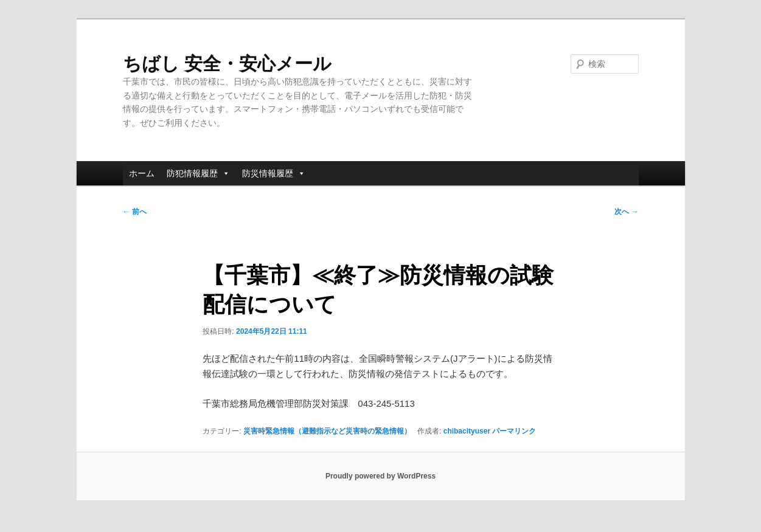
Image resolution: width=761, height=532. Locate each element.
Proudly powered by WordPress (380, 476)
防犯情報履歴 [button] (198, 173)
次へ (626, 212)
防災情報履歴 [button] (274, 173)
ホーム (142, 173)
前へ (135, 212)
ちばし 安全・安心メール (227, 64)
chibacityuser (467, 431)
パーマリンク (514, 431)
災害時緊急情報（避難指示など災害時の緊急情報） (327, 431)
